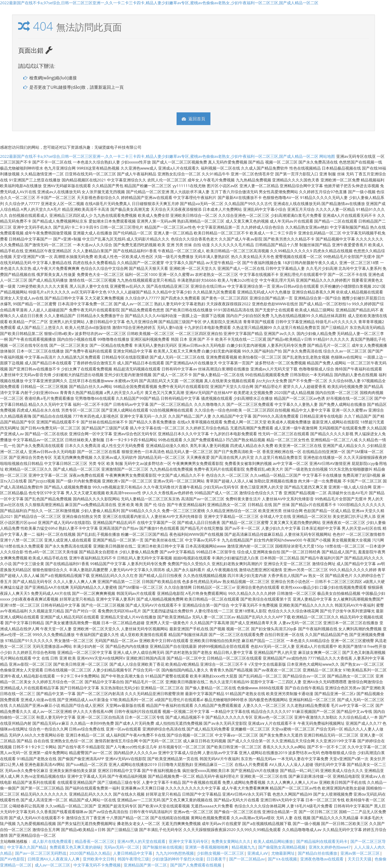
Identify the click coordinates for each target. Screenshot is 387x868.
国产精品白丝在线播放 (317, 853)
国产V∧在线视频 (282, 859)
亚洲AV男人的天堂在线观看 (141, 841)
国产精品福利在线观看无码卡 (322, 841)
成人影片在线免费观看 (52, 841)
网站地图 (327, 156)
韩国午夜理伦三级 (133, 859)
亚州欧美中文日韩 (99, 859)
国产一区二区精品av (247, 859)
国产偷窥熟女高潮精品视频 (282, 847)
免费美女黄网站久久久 (231, 841)
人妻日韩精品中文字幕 (133, 853)
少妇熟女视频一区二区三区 (220, 853)
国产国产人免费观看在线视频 (196, 865)
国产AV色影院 (12, 859)
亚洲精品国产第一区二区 (145, 865)
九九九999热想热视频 (175, 853)
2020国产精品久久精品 (90, 853)
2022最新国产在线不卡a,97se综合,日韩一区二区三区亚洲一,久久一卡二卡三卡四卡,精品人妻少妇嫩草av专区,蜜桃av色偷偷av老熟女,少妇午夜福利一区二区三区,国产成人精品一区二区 (159, 3)
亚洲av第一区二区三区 (360, 853)
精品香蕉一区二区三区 (95, 841)
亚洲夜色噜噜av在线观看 (322, 859)
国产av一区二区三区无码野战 (41, 853)
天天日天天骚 (359, 859)
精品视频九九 (243, 847)
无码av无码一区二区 (122, 847)
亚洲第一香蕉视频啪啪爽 (207, 847)
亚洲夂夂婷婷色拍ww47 (330, 847)
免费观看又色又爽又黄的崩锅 (75, 847)
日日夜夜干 (216, 859)
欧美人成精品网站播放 (273, 841)
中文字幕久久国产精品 (27, 847)
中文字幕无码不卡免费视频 (97, 865)
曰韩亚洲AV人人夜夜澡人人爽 (54, 859)
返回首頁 (193, 119)
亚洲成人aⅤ (258, 853)
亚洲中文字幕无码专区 (188, 841)
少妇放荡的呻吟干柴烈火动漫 (178, 859)
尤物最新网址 (283, 853)
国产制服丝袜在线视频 (162, 847)
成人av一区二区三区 (53, 865)
